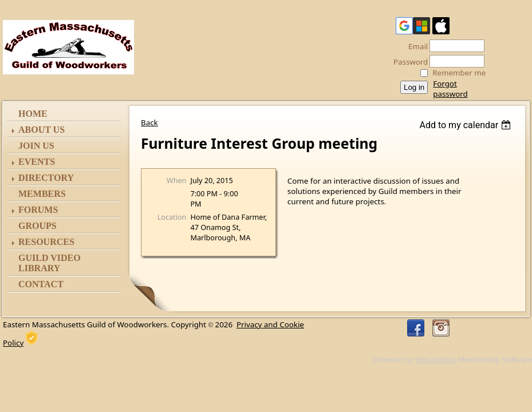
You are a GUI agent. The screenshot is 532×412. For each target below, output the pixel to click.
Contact (41, 284)
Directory (46, 178)
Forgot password (450, 89)
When (177, 180)
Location (172, 217)
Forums (38, 210)
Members (42, 194)
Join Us (36, 146)
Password (407, 62)
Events (37, 162)
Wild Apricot (435, 360)
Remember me (459, 73)
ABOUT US (42, 130)
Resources (46, 242)
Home (33, 114)
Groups (38, 226)
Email (415, 46)
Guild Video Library (50, 263)
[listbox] (466, 125)
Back (149, 122)
